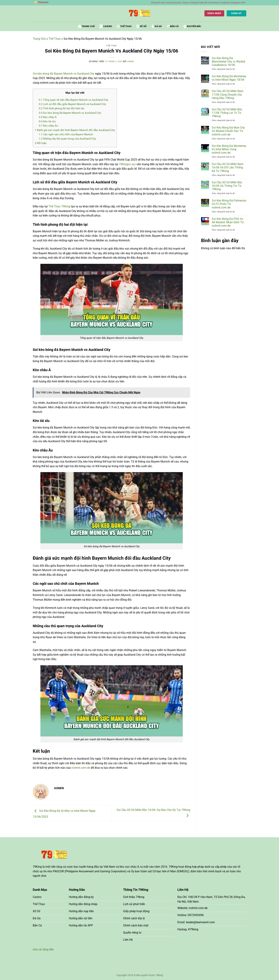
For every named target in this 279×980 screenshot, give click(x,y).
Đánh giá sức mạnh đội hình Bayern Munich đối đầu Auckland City (75, 130)
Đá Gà (156, 26)
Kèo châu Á (48, 117)
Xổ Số (141, 26)
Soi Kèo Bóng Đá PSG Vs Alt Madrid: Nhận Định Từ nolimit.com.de (228, 222)
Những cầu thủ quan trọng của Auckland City (67, 139)
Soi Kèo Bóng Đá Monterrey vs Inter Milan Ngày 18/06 (229, 78)
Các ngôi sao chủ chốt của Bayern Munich (66, 134)
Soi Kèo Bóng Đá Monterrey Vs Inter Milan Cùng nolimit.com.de (229, 149)
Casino (106, 26)
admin (131, 62)
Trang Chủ (86, 26)
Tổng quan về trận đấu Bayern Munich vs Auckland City (73, 100)
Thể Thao (124, 26)
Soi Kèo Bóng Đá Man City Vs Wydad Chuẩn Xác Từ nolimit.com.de (228, 131)
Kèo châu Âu (48, 126)
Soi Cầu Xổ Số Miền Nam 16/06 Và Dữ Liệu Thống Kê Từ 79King (228, 167)
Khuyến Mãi (192, 26)
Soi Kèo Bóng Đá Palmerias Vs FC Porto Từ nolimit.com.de (229, 204)
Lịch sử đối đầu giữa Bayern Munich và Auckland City (72, 104)
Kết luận (41, 143)
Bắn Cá (173, 26)
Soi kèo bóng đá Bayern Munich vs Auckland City (70, 113)
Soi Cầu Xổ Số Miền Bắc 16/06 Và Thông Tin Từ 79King (227, 186)
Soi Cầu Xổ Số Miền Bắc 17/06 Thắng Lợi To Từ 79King (227, 113)
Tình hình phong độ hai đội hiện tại (61, 108)
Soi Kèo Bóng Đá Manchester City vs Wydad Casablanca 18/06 (228, 62)
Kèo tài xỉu (47, 121)
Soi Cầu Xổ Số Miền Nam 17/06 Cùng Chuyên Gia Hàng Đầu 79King (228, 94)
